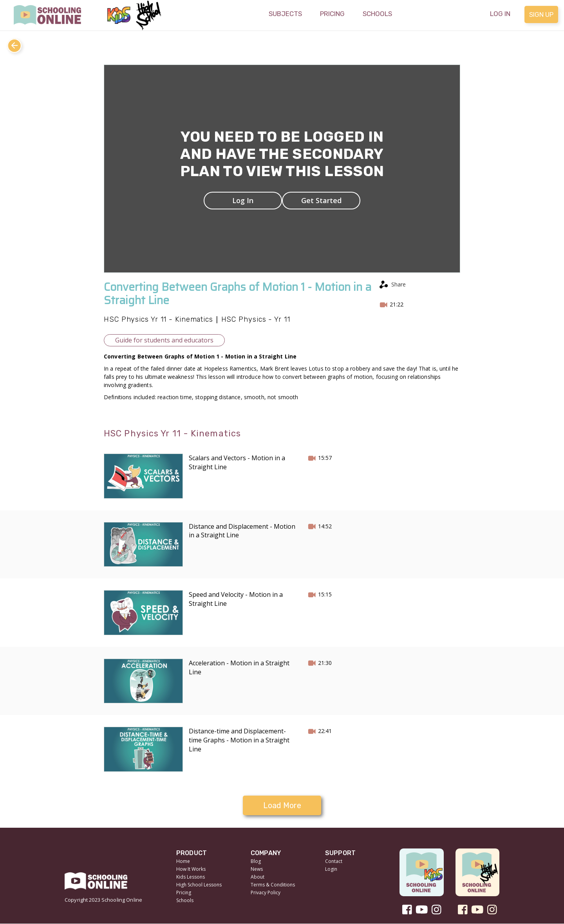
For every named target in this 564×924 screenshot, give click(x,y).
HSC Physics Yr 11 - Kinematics (158, 319)
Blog (256, 861)
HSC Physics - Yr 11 (256, 319)
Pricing (332, 14)
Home (183, 861)
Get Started (321, 200)
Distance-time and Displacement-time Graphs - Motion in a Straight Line (239, 740)
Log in (500, 14)
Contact (334, 861)
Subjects (285, 14)
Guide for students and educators (164, 340)
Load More (282, 805)
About (258, 877)
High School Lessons (199, 885)
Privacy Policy (266, 892)
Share (399, 284)
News (257, 869)
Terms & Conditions (273, 885)
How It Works (191, 869)
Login (331, 869)
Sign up (541, 14)
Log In (243, 200)
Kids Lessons (191, 877)
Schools (377, 14)
